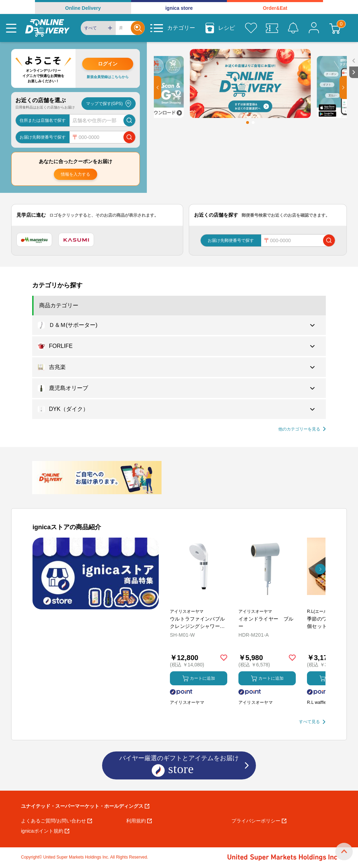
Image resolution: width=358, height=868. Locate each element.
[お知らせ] (293, 28)
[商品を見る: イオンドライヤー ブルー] (267, 603)
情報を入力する (76, 174)
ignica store (179, 8)
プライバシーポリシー (259, 821)
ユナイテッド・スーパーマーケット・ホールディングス (85, 806)
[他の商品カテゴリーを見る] (302, 429)
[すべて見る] (312, 722)
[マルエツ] (34, 240)
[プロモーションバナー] (96, 573)
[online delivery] (47, 28)
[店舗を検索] (129, 120)
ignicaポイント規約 (45, 831)
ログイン (108, 64)
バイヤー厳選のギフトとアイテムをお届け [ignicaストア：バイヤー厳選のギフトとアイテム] (179, 766)
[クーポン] (272, 28)
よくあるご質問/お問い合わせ (56, 821)
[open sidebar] (354, 61)
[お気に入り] (251, 28)
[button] (157, 87)
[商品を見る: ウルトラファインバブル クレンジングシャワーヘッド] (199, 603)
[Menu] (11, 28)
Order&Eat (275, 8)
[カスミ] (76, 240)
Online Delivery (83, 8)
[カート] (335, 28)
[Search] (123, 28)
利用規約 (139, 821)
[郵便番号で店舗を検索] (129, 137)
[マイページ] (314, 28)
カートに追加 (199, 678)
